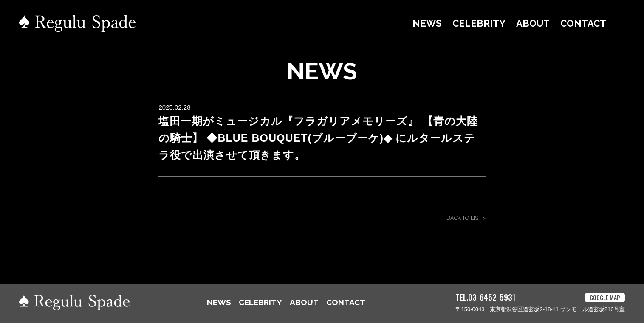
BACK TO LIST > (466, 218)
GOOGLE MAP (605, 297)
